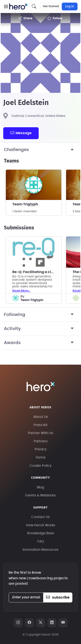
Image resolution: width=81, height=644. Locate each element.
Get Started (51, 6)
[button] (6, 6)
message (21, 133)
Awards (40, 343)
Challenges (40, 150)
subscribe (58, 597)
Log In (70, 6)
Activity (40, 329)
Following (40, 315)
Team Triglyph (25, 204)
